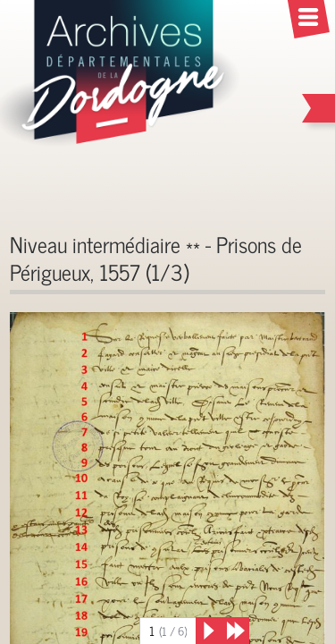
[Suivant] (209, 631)
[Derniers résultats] (236, 631)
